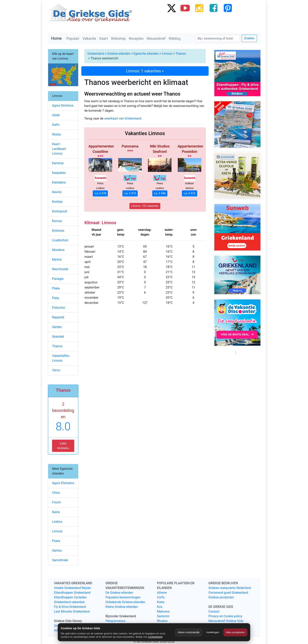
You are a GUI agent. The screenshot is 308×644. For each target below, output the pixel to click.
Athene (162, 593)
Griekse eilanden (119, 54)
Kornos (57, 221)
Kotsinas (58, 231)
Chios (56, 493)
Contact (214, 611)
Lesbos (57, 522)
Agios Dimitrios (63, 105)
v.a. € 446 (160, 193)
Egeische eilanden (146, 54)
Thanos (181, 54)
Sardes (57, 327)
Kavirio (57, 192)
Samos (57, 550)
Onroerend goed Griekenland (228, 593)
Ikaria (56, 512)
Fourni (56, 502)
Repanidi (58, 317)
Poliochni (59, 308)
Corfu (161, 597)
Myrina (57, 259)
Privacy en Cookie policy (225, 616)
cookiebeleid (155, 637)
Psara (56, 541)
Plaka (56, 288)
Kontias (57, 202)
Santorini (163, 616)
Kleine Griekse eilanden (122, 607)
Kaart (104, 38)
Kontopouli (60, 211)
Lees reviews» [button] (63, 446)
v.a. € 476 (189, 193)
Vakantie (89, 38)
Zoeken (249, 38)
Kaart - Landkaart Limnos (59, 149)
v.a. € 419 (130, 193)
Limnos (167, 54)
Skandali (58, 337)
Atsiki (56, 115)
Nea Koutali (60, 269)
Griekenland (96, 54)
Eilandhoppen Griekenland (72, 593)
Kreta (161, 602)
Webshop (118, 38)
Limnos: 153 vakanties (145, 206)
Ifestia (56, 134)
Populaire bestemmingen (123, 597)
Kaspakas (59, 173)
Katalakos (59, 182)
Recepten (136, 38)
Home (56, 38)
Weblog (175, 38)
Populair (73, 38)
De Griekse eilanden (119, 593)
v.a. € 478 (100, 193)
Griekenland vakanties (69, 602)
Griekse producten (221, 597)
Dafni (56, 125)
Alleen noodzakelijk (189, 632)
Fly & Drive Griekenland (70, 607)
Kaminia (58, 163)
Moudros (58, 250)
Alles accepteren (235, 632)
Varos (56, 370)
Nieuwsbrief (156, 38)
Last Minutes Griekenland (72, 611)
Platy (56, 298)
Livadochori (60, 240)
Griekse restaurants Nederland (230, 588)
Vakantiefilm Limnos (61, 358)
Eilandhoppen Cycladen (70, 597)
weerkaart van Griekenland (123, 118)
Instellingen (213, 632)
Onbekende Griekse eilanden (125, 602)
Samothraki (60, 560)
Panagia (58, 279)
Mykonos (163, 611)
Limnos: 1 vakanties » (145, 71)
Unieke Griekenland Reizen (72, 588)
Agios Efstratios (63, 483)
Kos (160, 607)
